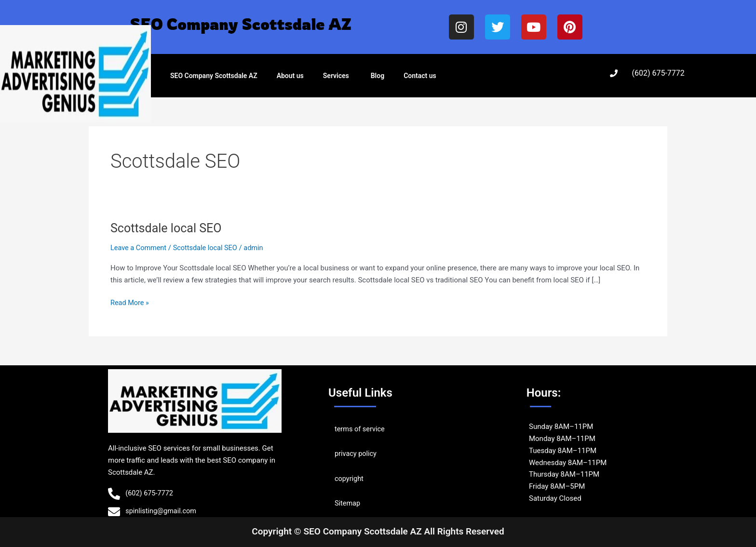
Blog (378, 76)
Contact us (420, 76)
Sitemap (348, 503)
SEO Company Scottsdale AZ (214, 76)
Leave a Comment (140, 248)
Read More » (130, 302)
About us (290, 76)
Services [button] (336, 76)
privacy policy (356, 454)
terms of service (361, 429)
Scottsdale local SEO (168, 228)
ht (361, 478)
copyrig (346, 478)
